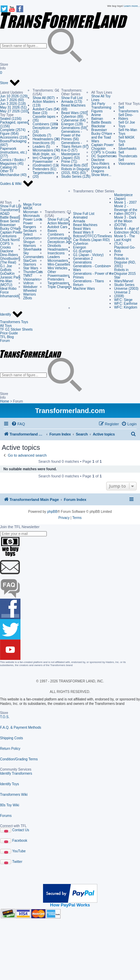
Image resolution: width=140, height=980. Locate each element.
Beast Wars (82, 229)
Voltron (29, 283)
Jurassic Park (10, 277)
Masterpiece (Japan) (123, 197)
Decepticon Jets (58, 242)
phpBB (52, 512)
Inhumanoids (10, 296)
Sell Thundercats (128, 154)
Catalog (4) (8, 167)
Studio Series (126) (76, 177)
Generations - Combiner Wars (91, 268)
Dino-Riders (100, 164)
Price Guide (9, 333)
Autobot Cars (56, 227)
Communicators (58, 238)
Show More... (101, 175)
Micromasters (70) (46, 150)
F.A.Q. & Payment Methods (21, 728)
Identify (11, 315)
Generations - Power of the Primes (94, 275)
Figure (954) (9, 134)
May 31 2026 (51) (13, 107)
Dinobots (53, 246)
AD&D (5, 214)
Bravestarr (99, 130)
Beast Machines (85, 225)
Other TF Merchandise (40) (13, 173)
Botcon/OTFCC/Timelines (93, 236)
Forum (5, 341)
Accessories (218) (14, 137)
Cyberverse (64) (73, 120)
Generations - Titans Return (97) (75, 145)
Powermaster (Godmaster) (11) (46, 163)
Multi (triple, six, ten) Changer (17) (46, 156)
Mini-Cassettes (57, 264)
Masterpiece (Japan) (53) (70, 156)
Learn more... (132, 6)
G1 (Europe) (82, 251)
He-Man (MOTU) (6, 283)
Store (10, 83)
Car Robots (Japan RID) (91, 240)
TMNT (28, 276)
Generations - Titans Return (88, 283)
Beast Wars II (83, 232)
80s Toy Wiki (10, 805)
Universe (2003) (126, 289)
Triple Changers (58, 287)
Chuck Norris (10, 240)
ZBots (28, 298)
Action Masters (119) (44, 104)
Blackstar (98, 126)
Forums (6, 816)
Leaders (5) (41, 147)
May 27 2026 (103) (14, 111)
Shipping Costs (11, 738)
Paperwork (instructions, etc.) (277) (13, 152)
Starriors (30, 264)
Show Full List (72, 98)
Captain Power (102, 145)
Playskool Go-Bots (125, 249)
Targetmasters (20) (43, 175)
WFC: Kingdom (126, 307)
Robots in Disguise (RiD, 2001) (125, 262)
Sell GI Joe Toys (127, 124)
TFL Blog (7, 337)
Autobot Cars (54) (46, 109)
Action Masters (57, 223)
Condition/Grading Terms (19, 759)
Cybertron (81, 244)
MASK (28, 208)
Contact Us (21, 830)
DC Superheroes (104, 156)
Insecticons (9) (44, 143)
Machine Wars (84, 289)
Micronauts (32, 216)
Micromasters (56, 261)
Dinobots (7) (42, 135)
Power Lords (33, 219)
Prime (118, 255)
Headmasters (56, 249)
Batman (97, 119)
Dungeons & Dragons (101, 169)
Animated (80, 217)
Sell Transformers (128, 109)
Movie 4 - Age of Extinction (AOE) (127, 231)
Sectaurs (30, 231)
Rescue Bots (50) (74, 165)
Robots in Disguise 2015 (125, 272)
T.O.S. (5, 717)
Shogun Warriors (30, 244)
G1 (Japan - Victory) (88, 255)
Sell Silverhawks (127, 147)
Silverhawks (32, 249)
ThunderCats (33, 272)
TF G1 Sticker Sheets (16, 329)
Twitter (17, 862)
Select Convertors (32, 236)
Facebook (20, 841)
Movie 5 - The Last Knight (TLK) (124, 240)
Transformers (10, 210)
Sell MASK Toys (126, 139)
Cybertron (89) (72, 117)
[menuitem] (18, 424)
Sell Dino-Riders (125, 117)
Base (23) (40, 113)
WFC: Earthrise (126, 304)
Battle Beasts (101, 122)
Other (50, 272)
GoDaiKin (7, 274)
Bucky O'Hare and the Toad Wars (102, 137)
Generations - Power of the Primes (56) (72, 135)
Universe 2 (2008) (122, 294)
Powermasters (57, 276)
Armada (79, 221)
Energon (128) (72, 124)
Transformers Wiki (14, 795)
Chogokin (98, 149)
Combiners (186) (45, 124)
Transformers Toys (14, 322)
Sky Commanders (33, 255)
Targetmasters (57, 283)
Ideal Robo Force (8, 290)
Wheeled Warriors (30, 293)
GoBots (6, 270)
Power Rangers (30, 225)
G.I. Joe (6, 266)
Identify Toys (9, 784)
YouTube (19, 851)
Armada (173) (72, 102)
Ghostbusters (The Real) (10, 260)
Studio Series (124, 285)
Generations (82, 262)
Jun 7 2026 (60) (12, 100)
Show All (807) (43, 98)
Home (5, 401)
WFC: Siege (123, 300)
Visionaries (32, 279)
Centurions (8, 236)
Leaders (52, 257)
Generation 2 (83, 259)
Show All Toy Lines (101, 98)
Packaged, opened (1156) (14, 124)
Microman (31, 212)
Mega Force (32, 204)
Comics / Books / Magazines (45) (13, 162)
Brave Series (10, 221)
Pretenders (54, 279)
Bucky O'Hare (10, 229)
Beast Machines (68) (73, 107)
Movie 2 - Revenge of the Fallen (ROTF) (126, 210)
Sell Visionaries (127, 162)
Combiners (54, 234)
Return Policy (10, 749)
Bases (51, 231)
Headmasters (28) (46, 139)
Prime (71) (69, 162)
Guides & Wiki (17, 184)
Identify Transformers (16, 773)
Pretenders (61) (44, 169)
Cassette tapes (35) (44, 118)
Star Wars (31, 268)
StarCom (30, 261)
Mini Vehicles (56, 268)
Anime (96, 115)
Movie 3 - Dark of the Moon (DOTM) (125, 221)
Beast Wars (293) (74, 113)
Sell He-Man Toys (128, 132)
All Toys (6, 326)
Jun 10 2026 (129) (14, 96)
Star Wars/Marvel (124, 279)
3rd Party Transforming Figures (101, 107)
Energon (80, 247)
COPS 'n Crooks (104, 152)
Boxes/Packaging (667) (13, 143)
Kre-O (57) (69, 150)
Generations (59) (74, 128)
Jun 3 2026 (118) (13, 104)
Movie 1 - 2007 (125, 202)
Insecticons (55, 253)
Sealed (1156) (11, 119)
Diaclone (98, 160)
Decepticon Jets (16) (45, 130)
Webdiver (30, 287)
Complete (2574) (13, 130)
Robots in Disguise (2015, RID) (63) (75, 171)
